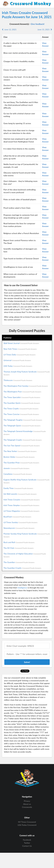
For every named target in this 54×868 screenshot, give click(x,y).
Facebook (27, 840)
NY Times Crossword (27, 822)
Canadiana (18, 474)
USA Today (18, 366)
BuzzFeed (17, 517)
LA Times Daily (20, 355)
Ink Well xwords (20, 494)
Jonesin (16, 468)
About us (27, 804)
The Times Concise (21, 414)
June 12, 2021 (9, 29)
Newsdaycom (19, 528)
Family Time (18, 488)
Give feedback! (38, 24)
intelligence (22, 588)
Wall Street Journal (21, 343)
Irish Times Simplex (21, 505)
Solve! (27, 662)
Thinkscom (18, 380)
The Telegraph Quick (22, 426)
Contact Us (27, 846)
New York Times (20, 349)
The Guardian (19, 562)
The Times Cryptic (21, 408)
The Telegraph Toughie (23, 420)
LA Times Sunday (20, 522)
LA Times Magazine (21, 511)
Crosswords (27, 807)
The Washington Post (22, 392)
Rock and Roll (19, 542)
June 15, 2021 (45, 29)
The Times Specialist (22, 397)
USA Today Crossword (27, 825)
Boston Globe (19, 457)
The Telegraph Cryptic (23, 440)
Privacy (27, 801)
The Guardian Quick (22, 403)
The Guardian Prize (21, 463)
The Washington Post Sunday (26, 386)
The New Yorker (20, 451)
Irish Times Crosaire (22, 500)
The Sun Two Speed (22, 446)
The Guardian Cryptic (22, 568)
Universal (17, 360)
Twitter (27, 843)
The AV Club (19, 548)
